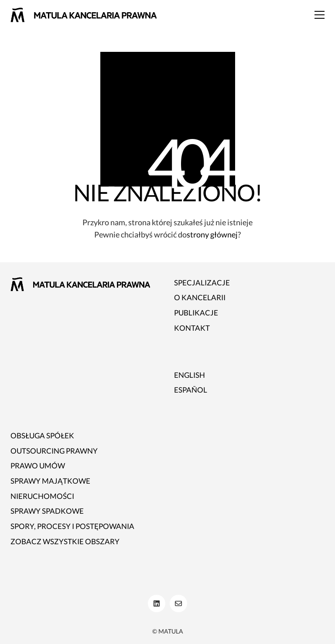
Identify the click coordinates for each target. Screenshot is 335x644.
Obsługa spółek (42, 436)
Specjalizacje (202, 283)
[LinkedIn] (157, 603)
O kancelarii (200, 297)
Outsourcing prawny (54, 451)
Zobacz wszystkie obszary (65, 541)
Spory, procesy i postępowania (72, 526)
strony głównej (212, 234)
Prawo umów (38, 466)
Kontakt (192, 328)
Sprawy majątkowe (50, 481)
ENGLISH (190, 375)
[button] (320, 15)
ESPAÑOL (191, 390)
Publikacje (196, 313)
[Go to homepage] (84, 15)
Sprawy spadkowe (47, 511)
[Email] (178, 603)
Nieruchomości (42, 496)
